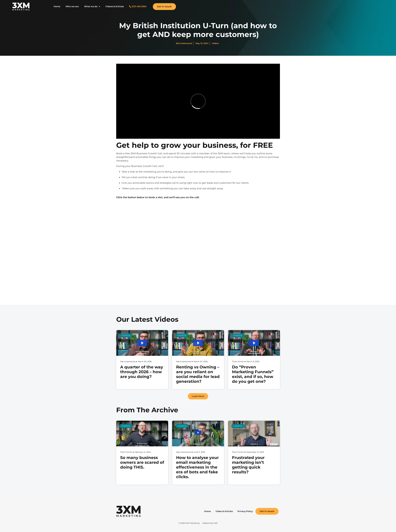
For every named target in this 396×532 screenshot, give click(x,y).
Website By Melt (210, 523)
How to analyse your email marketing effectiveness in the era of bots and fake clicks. (197, 467)
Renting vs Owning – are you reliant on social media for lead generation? (198, 374)
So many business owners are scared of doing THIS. (142, 462)
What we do (92, 7)
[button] (198, 396)
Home (57, 6)
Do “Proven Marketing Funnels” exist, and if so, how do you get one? (253, 374)
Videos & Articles (115, 6)
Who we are (72, 6)
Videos (215, 43)
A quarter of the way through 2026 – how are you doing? (142, 372)
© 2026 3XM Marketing (189, 523)
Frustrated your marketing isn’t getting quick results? (248, 465)
